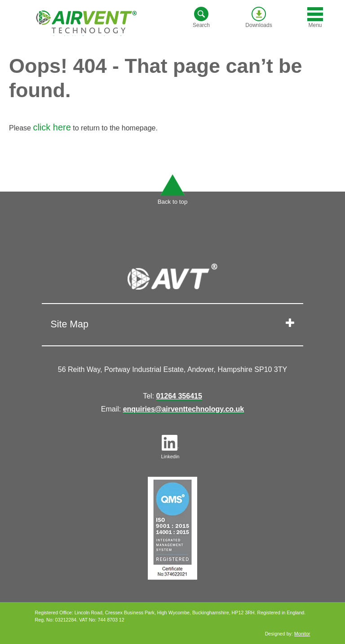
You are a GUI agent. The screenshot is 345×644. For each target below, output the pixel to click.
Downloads (259, 18)
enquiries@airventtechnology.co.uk (184, 409)
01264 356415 (179, 396)
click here (52, 127)
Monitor (302, 634)
